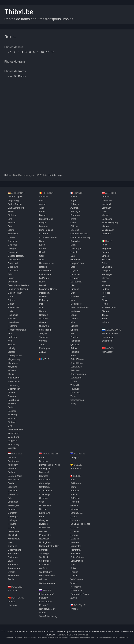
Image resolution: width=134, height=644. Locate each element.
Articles (43, 631)
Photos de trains (15, 62)
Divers (22, 76)
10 (42, 52)
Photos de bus (14, 47)
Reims (10, 37)
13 (48, 52)
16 (53, 52)
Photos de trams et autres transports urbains (39, 19)
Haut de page (55, 175)
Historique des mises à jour (98, 631)
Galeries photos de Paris (70, 631)
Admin (34, 631)
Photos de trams (15, 71)
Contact (52, 631)
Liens (116, 631)
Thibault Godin (22, 631)
